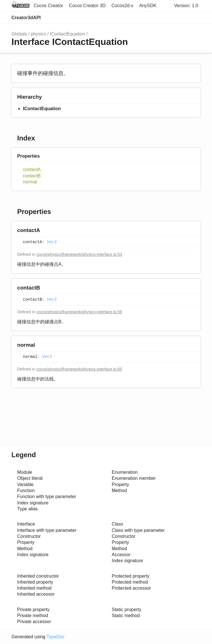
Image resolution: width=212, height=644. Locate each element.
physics (38, 34)
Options (182, 18)
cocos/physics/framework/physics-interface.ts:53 (79, 254)
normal (30, 182)
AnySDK (148, 6)
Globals (19, 34)
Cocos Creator (48, 6)
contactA (32, 170)
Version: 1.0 (186, 6)
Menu (195, 18)
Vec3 (52, 242)
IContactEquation (67, 34)
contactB (32, 176)
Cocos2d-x (122, 6)
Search (171, 18)
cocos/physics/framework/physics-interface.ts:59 (79, 312)
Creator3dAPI (26, 18)
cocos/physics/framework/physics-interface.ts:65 (79, 369)
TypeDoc (55, 637)
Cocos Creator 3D (87, 6)
